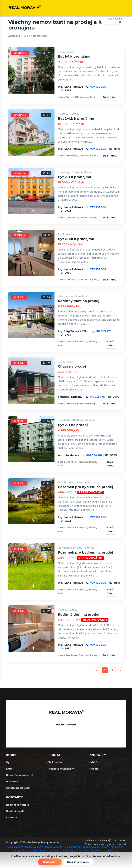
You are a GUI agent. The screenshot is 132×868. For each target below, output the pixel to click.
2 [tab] (34, 90)
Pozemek (12, 781)
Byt (8, 762)
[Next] (121, 670)
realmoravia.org (92, 847)
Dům (9, 769)
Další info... (110, 97)
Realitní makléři (16, 811)
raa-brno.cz (117, 847)
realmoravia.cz (15, 847)
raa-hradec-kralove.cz (90, 850)
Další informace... (78, 862)
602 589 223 (103, 331)
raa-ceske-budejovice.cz (39, 850)
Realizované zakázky (61, 769)
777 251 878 (97, 397)
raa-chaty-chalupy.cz (65, 850)
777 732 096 (98, 87)
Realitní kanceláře (18, 805)
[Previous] (97, 670)
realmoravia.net (73, 847)
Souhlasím (49, 862)
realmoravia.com (34, 847)
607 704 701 (94, 455)
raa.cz (105, 847)
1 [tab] (29, 90)
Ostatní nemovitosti (19, 788)
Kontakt (122, 844)
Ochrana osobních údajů (98, 840)
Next (57, 71)
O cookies (120, 840)
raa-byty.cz (18, 850)
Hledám (94, 769)
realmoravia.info (54, 847)
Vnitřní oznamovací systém (99, 844)
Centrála (12, 817)
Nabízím (94, 762)
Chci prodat (55, 762)
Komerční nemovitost (20, 775)
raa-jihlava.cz (111, 850)
